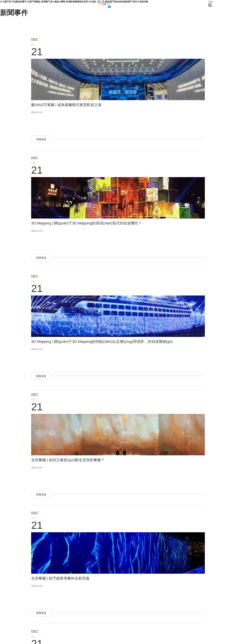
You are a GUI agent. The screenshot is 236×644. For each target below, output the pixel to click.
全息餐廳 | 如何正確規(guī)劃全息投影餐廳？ (68, 460)
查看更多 (41, 139)
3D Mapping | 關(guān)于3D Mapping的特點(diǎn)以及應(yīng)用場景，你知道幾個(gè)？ (102, 342)
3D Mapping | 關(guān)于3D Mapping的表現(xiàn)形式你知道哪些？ (86, 223)
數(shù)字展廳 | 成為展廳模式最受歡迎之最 (66, 105)
